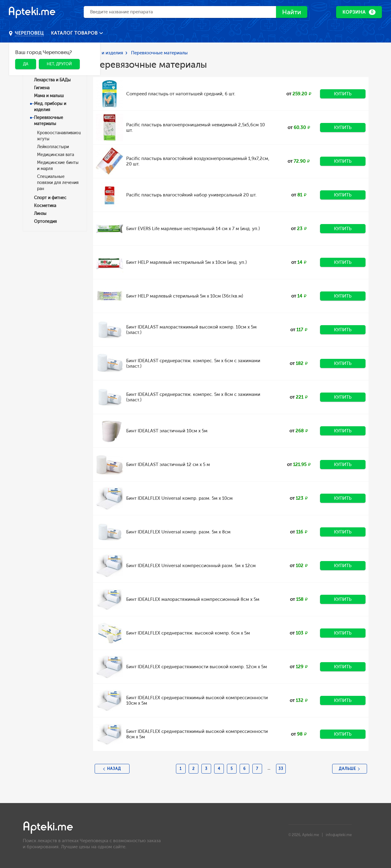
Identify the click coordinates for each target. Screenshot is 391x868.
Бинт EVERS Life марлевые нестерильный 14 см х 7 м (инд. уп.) (193, 229)
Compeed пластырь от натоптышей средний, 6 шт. (181, 94)
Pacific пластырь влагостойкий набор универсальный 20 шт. (191, 195)
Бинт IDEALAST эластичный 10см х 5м (167, 431)
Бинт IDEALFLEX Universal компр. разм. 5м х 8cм (178, 532)
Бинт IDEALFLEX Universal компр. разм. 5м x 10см (179, 498)
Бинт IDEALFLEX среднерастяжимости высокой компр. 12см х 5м (197, 667)
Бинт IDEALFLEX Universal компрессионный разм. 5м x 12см (191, 566)
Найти (290, 12)
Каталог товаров (75, 33)
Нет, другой (59, 64)
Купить (343, 94)
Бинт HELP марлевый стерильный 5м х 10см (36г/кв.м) (185, 296)
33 (281, 769)
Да (26, 64)
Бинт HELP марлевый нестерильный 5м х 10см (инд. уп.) (186, 262)
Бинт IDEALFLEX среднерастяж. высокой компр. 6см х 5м (188, 633)
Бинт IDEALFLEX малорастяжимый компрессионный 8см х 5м (193, 599)
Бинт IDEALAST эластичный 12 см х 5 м (168, 465)
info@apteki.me (339, 835)
